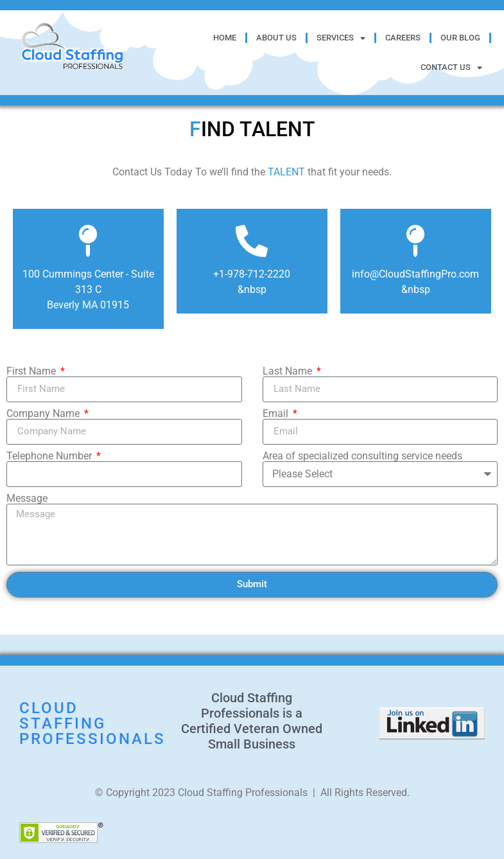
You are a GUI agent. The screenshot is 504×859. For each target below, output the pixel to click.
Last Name (289, 371)
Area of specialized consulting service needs (362, 456)
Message (27, 499)
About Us (276, 38)
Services (341, 38)
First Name (32, 371)
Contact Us (451, 68)
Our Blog (460, 38)
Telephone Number (50, 456)
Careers (403, 38)
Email (277, 414)
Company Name (44, 414)
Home (225, 38)
